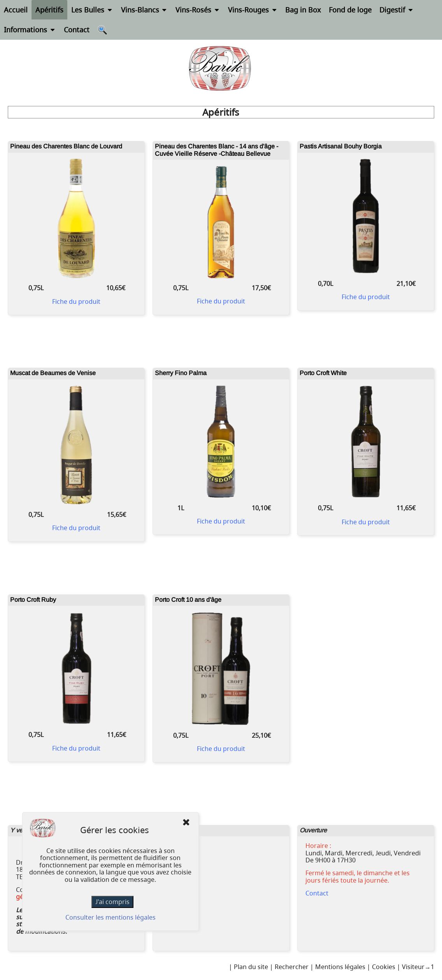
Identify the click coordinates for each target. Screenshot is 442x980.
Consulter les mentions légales (110, 917)
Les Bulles (92, 10)
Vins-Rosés (198, 10)
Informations (30, 30)
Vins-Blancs (145, 10)
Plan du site (251, 967)
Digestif (397, 10)
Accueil (16, 10)
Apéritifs (49, 10)
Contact (77, 30)
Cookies (384, 967)
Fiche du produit (76, 301)
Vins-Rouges (253, 10)
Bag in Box (303, 10)
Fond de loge (350, 10)
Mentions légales (340, 967)
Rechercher (292, 967)
